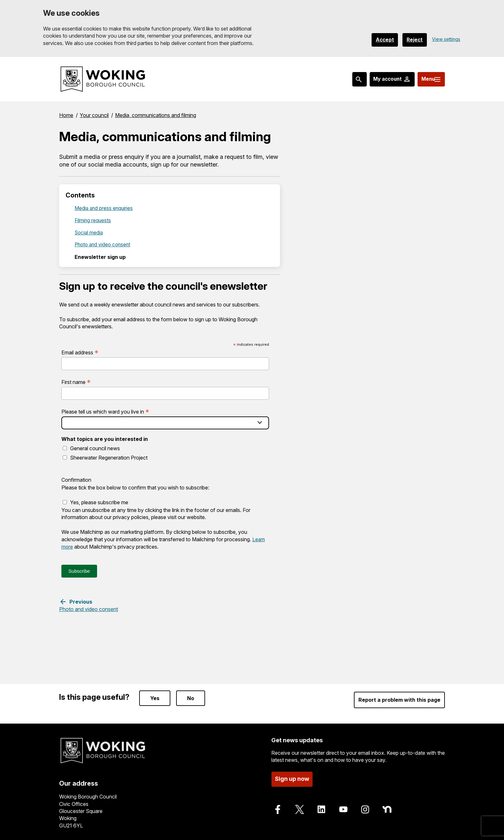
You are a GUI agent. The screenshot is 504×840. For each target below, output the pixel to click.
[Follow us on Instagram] (365, 808)
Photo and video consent (104, 244)
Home (66, 115)
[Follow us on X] (300, 808)
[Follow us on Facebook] (278, 808)
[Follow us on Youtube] (343, 808)
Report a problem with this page (399, 698)
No (191, 697)
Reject (413, 39)
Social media (89, 232)
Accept (381, 39)
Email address (80, 352)
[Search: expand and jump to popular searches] (347, 79)
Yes (155, 697)
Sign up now (292, 777)
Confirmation (76, 480)
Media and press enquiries (104, 208)
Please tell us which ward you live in (105, 412)
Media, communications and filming (156, 115)
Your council (94, 115)
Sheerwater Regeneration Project (109, 457)
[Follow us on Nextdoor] (387, 808)
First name (76, 382)
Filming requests (93, 220)
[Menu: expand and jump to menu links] (428, 79)
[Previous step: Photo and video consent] (89, 605)
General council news (95, 448)
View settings (446, 39)
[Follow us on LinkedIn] (321, 808)
